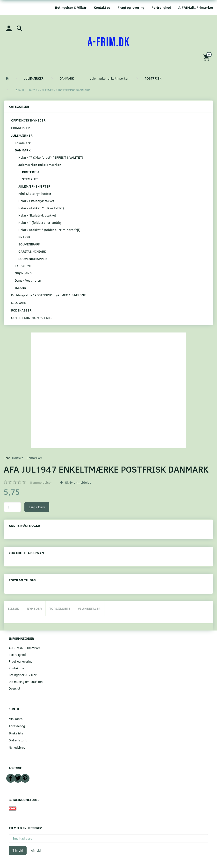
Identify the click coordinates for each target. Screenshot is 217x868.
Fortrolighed (161, 7)
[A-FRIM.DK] (109, 42)
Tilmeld (18, 850)
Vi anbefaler (89, 608)
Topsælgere (60, 608)
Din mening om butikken (26, 682)
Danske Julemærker (27, 458)
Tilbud (13, 608)
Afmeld (36, 850)
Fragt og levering (131, 7)
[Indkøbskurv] (207, 57)
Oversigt (14, 688)
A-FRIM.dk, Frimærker (196, 7)
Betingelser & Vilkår (71, 7)
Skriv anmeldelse (78, 482)
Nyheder (34, 608)
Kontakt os (102, 7)
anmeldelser (41, 482)
